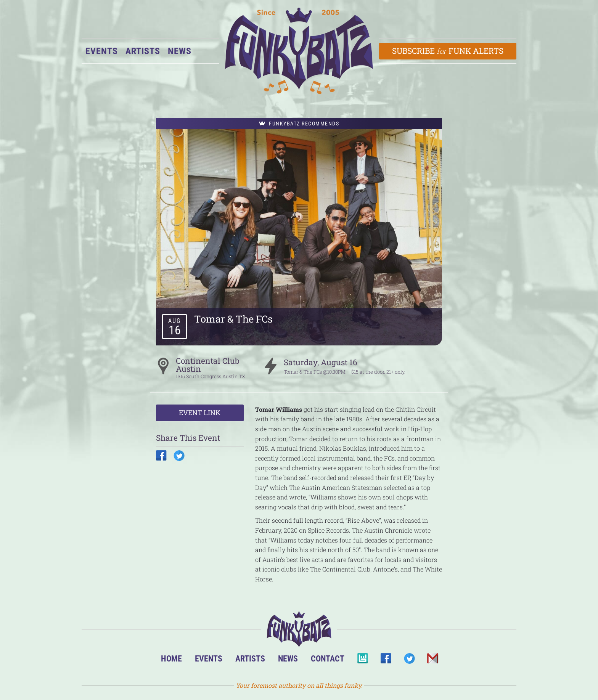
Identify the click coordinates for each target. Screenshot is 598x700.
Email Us (432, 661)
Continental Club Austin (208, 365)
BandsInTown (362, 661)
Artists (143, 51)
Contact (328, 658)
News (180, 51)
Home (171, 658)
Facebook (386, 661)
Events (102, 51)
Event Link (200, 413)
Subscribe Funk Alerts (448, 51)
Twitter (409, 661)
